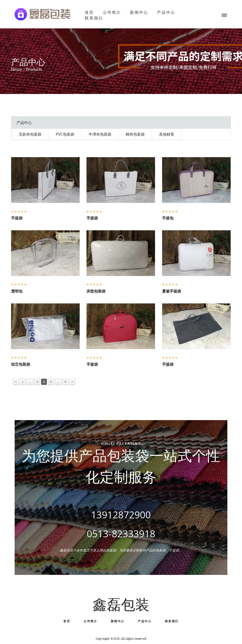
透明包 (17, 291)
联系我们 (94, 18)
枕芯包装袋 (21, 364)
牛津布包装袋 (100, 134)
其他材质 (167, 134)
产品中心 (166, 12)
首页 (89, 12)
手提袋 (17, 218)
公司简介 (112, 12)
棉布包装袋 (135, 134)
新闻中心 (139, 12)
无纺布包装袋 (30, 134)
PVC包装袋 (65, 134)
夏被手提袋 (172, 291)
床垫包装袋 (96, 291)
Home (16, 69)
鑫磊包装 (121, 604)
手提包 (168, 218)
